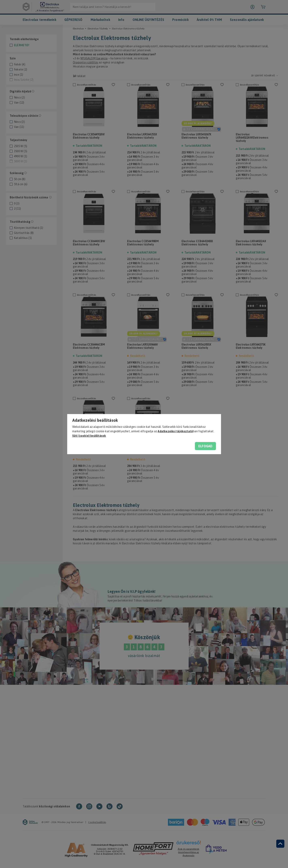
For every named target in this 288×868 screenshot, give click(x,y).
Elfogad (205, 446)
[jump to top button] (280, 844)
